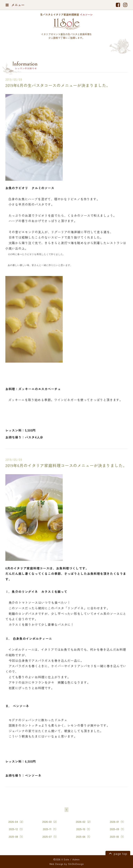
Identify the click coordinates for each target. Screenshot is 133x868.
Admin (76, 859)
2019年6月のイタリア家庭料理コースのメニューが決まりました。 (66, 465)
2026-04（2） (17, 822)
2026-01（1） (118, 822)
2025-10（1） (84, 829)
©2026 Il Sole (61, 859)
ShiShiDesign (76, 864)
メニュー (15, 5)
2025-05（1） (118, 837)
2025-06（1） (84, 837)
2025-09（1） (118, 829)
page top (118, 853)
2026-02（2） (84, 822)
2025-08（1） (17, 837)
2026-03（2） (50, 822)
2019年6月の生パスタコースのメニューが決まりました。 (58, 85)
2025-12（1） (17, 829)
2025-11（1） (50, 829)
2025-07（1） (50, 837)
